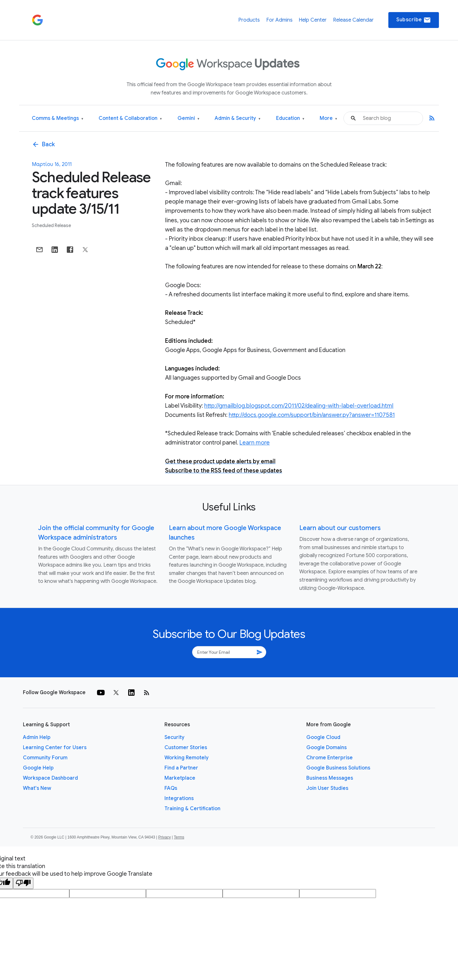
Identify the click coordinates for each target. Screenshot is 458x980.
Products (249, 20)
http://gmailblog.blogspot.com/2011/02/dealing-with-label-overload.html (299, 406)
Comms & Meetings (58, 118)
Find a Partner (181, 768)
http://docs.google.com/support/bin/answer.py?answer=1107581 (312, 415)
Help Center (313, 20)
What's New (37, 788)
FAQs (171, 788)
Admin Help (37, 737)
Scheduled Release (51, 225)
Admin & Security (238, 118)
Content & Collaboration (130, 118)
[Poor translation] (23, 883)
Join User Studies (327, 788)
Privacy (165, 837)
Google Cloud (323, 737)
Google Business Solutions (338, 768)
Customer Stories (186, 748)
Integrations (179, 798)
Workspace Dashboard (50, 778)
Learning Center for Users (55, 748)
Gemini (188, 118)
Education (290, 118)
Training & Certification (192, 809)
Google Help (38, 768)
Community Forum (45, 758)
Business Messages (330, 778)
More (328, 118)
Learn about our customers (340, 528)
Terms (179, 837)
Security (174, 737)
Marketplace (180, 778)
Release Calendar (353, 20)
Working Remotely (187, 758)
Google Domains (326, 748)
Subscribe (414, 20)
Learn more (255, 443)
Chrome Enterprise (330, 758)
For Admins (279, 20)
